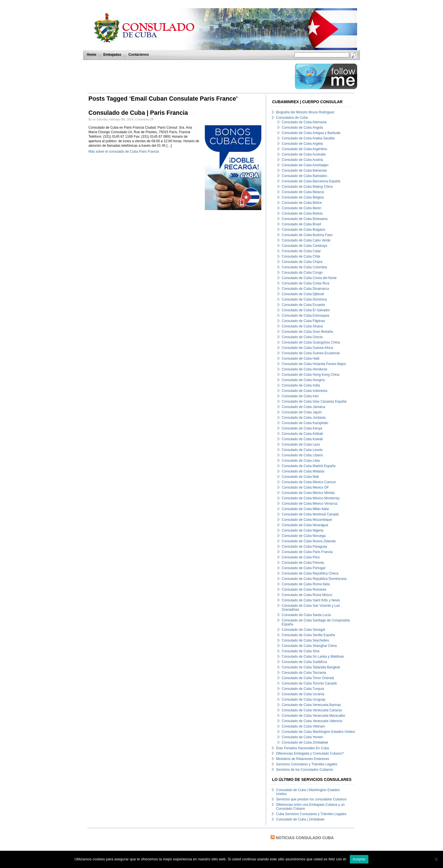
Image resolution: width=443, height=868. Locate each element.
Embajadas (112, 55)
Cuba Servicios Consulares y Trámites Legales (311, 814)
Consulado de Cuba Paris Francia (307, 552)
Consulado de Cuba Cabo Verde (306, 240)
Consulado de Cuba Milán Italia (305, 509)
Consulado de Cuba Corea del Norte (309, 278)
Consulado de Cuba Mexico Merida (308, 493)
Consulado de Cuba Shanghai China (309, 646)
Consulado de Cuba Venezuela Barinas (311, 705)
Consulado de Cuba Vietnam (303, 726)
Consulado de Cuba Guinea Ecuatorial (311, 353)
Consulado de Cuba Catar (301, 251)
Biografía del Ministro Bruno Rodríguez (305, 112)
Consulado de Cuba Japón (302, 412)
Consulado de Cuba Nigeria (302, 530)
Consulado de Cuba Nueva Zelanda (309, 541)
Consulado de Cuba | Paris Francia (138, 113)
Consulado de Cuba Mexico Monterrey (311, 498)
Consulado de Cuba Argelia (302, 144)
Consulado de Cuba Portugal (303, 568)
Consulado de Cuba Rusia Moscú (307, 595)
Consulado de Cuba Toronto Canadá (309, 683)
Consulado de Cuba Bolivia (302, 213)
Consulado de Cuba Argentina (304, 149)
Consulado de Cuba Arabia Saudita (308, 138)
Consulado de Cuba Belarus (303, 192)
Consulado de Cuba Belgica (303, 197)
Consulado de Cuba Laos (301, 444)
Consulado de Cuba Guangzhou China (311, 342)
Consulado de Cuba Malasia (303, 471)
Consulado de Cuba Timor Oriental (308, 678)
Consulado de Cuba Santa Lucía (306, 615)
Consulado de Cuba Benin (301, 208)
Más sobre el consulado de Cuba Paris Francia (124, 152)
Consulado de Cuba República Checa (310, 573)
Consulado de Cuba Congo (302, 273)
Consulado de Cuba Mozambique (307, 520)
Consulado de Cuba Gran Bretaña (307, 332)
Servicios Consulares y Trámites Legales (307, 764)
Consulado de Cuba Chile (301, 256)
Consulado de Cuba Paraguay (304, 547)
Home (91, 55)
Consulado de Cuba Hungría (303, 380)
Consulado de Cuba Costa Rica (305, 283)
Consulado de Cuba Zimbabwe (305, 742)
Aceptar (359, 859)
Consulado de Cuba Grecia (302, 337)
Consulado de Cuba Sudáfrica (304, 662)
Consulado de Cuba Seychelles (305, 640)
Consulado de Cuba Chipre (302, 262)
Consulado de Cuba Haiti (300, 359)
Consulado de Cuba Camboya (304, 246)
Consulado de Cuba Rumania (304, 590)
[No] (436, 859)
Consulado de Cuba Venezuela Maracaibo (313, 716)
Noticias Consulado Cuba (305, 838)
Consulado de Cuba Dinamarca (305, 289)
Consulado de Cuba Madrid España (309, 466)
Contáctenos (139, 55)
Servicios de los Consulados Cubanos (305, 770)
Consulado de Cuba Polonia (303, 563)
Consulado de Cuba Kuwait (302, 439)
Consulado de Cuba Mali (300, 477)
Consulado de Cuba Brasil (301, 224)
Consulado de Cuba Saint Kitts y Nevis (311, 600)
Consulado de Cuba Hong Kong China (310, 375)
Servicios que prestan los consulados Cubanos (311, 799)
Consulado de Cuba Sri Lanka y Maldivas (313, 657)
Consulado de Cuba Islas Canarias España (314, 401)
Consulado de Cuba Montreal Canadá (310, 514)
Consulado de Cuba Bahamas (304, 170)
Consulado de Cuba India (301, 385)
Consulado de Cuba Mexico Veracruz (310, 504)
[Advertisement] (190, 76)
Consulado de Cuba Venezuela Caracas (312, 710)
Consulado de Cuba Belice (302, 203)
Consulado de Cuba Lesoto (302, 450)
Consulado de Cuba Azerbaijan (305, 165)
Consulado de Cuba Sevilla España (308, 635)
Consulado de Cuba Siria (300, 651)
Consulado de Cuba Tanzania (304, 673)
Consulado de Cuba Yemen (302, 737)
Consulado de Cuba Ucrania (303, 694)
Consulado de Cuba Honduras (304, 369)
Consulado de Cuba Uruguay (304, 699)
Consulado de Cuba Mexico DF (305, 487)
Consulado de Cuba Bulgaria (303, 230)
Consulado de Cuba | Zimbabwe (300, 819)
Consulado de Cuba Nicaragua (305, 525)
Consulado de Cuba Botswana (305, 219)
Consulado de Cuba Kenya (302, 428)
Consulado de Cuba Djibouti (303, 294)
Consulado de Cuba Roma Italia (306, 584)
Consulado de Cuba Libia (301, 461)
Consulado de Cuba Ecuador (303, 305)
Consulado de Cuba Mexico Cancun (309, 482)
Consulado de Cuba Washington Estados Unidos (318, 732)
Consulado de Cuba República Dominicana (314, 579)
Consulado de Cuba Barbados (304, 176)
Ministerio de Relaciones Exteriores (303, 759)
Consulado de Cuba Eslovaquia (305, 316)
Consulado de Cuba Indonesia (304, 391)
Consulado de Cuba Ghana (302, 326)
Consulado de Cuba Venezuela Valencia (312, 721)
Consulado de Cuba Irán (300, 396)
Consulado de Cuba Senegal (303, 630)
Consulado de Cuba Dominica (304, 299)
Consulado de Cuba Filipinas (303, 321)
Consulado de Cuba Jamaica (303, 407)
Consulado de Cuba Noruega (304, 536)
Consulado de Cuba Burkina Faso (307, 235)
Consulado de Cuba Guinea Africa (307, 348)
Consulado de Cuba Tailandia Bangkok (311, 667)
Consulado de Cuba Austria (302, 160)
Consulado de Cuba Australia (304, 154)
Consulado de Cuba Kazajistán (305, 423)
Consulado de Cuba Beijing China (307, 187)
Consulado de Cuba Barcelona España (311, 181)
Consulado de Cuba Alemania (304, 122)
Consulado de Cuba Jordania (304, 418)
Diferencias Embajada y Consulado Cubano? (310, 753)
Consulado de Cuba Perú (301, 557)
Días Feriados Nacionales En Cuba (302, 748)
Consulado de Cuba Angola (302, 128)
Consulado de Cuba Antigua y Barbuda (311, 133)
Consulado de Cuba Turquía (303, 689)
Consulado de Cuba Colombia (304, 267)
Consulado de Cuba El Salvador (306, 310)
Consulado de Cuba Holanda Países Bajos (314, 364)
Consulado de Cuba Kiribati (302, 434)
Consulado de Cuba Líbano (302, 455)
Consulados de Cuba (292, 118)
